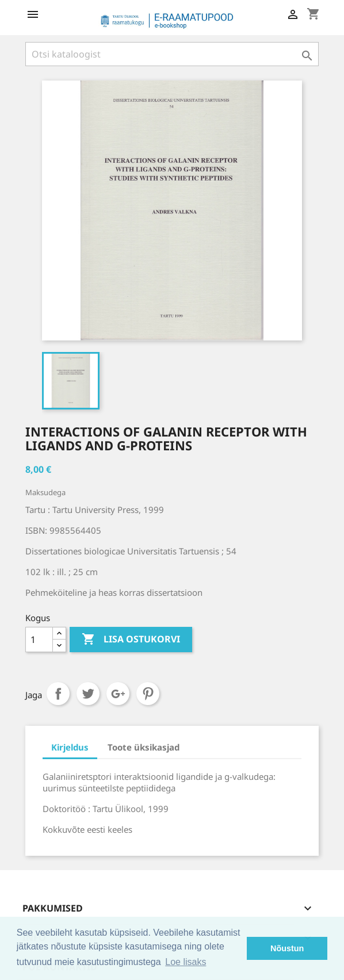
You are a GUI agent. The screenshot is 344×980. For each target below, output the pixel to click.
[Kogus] (39, 640)
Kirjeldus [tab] (70, 747)
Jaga (58, 694)
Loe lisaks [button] (186, 962)
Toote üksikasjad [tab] (144, 747)
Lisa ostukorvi (131, 640)
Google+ (118, 694)
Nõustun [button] (287, 948)
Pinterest (148, 694)
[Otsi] (172, 54)
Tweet (88, 694)
